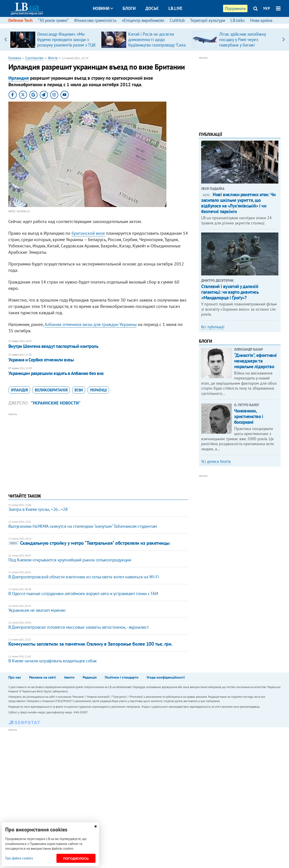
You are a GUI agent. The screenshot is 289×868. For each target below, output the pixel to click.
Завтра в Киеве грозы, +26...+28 (38, 509)
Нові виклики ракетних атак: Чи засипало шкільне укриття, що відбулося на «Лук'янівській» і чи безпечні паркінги (238, 203)
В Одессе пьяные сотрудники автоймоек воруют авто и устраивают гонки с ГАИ (83, 593)
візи (79, 390)
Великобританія (51, 390)
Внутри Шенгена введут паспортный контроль (53, 346)
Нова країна (261, 20)
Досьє (152, 8)
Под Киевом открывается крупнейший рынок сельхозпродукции (70, 560)
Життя (53, 58)
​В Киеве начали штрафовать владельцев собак (53, 661)
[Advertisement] (98, 449)
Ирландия (19, 78)
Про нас (15, 677)
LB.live (175, 8)
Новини (103, 8)
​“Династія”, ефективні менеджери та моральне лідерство (255, 361)
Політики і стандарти (122, 677)
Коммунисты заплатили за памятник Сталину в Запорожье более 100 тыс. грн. (90, 644)
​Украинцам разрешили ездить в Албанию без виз (56, 373)
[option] (54, 40)
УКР (267, 8)
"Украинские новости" (56, 403)
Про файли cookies (19, 858)
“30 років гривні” (53, 20)
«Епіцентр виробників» (143, 20)
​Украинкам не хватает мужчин (37, 610)
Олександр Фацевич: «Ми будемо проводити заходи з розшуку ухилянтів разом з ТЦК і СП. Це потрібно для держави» (67, 45)
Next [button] (283, 40)
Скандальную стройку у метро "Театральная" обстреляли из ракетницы (89, 543)
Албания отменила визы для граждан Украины (91, 324)
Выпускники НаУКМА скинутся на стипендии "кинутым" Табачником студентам (83, 526)
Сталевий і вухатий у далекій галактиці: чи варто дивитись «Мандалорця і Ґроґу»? (230, 292)
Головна (15, 58)
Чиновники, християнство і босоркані (249, 416)
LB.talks (238, 20)
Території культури (208, 20)
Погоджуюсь (76, 858)
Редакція (90, 677)
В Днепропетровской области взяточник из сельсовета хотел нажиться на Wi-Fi (84, 577)
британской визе (88, 233)
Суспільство (34, 58)
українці (98, 390)
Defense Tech (20, 20)
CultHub (177, 20)
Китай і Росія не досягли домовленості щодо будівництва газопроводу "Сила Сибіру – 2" (157, 42)
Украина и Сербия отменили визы (41, 360)
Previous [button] (6, 40)
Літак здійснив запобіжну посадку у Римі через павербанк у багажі (243, 40)
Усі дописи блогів (216, 461)
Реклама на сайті (43, 677)
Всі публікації (213, 327)
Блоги (129, 8)
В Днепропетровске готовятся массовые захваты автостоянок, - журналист (78, 627)
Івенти (69, 677)
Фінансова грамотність (95, 20)
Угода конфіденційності (166, 677)
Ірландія (19, 390)
